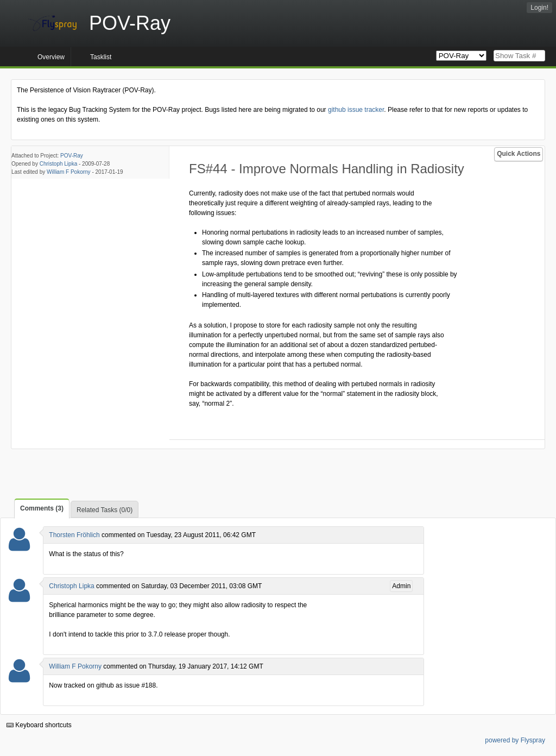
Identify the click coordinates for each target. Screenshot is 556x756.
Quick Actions (519, 154)
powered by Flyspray (515, 740)
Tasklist (101, 57)
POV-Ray (72, 156)
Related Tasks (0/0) (105, 510)
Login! (539, 8)
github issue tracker (356, 110)
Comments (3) (42, 508)
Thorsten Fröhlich (74, 535)
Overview (51, 57)
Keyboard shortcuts (39, 725)
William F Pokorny (69, 172)
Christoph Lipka (58, 164)
